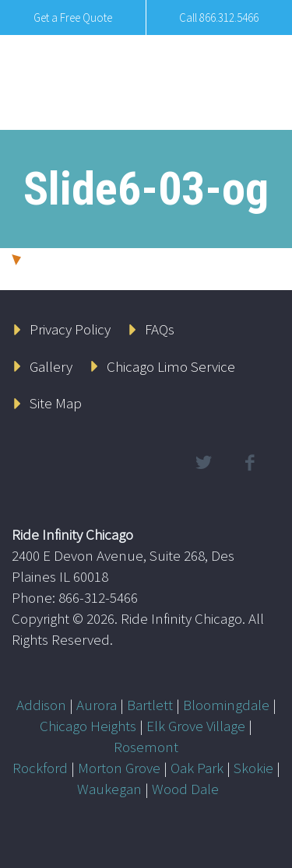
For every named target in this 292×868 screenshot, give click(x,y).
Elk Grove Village (196, 726)
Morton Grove (119, 768)
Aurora (97, 705)
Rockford (40, 768)
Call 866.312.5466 (219, 17)
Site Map (56, 403)
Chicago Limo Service (171, 366)
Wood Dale (185, 789)
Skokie (253, 768)
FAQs (160, 329)
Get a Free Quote (73, 17)
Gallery (51, 366)
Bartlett (150, 705)
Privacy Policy (70, 329)
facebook (249, 463)
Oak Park (197, 768)
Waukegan (109, 789)
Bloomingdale (226, 705)
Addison (41, 705)
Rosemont (146, 747)
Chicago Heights (88, 726)
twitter (203, 463)
